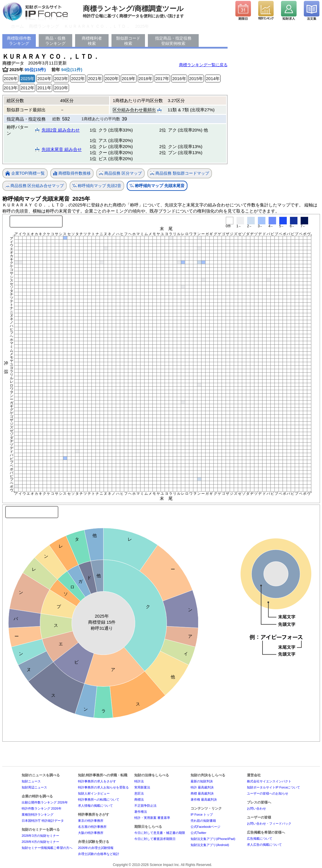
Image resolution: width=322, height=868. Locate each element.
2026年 (11, 79)
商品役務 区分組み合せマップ (35, 186)
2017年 (162, 79)
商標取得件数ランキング (19, 41)
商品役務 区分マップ (120, 173)
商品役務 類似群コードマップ (180, 173)
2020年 (112, 79)
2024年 (44, 79)
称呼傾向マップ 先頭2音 (97, 186)
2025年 (142, 26)
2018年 (146, 79)
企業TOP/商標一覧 (25, 174)
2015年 (196, 79)
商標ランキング (44, 26)
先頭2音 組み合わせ (61, 130)
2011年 (44, 88)
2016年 (179, 79)
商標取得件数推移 (72, 173)
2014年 (213, 79)
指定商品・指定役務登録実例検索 (173, 41)
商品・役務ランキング (55, 41)
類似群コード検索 (128, 41)
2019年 (129, 79)
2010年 (61, 88)
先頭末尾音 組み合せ (62, 149)
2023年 (61, 79)
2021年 (95, 79)
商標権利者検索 (92, 41)
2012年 (27, 88)
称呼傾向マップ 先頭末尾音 (157, 186)
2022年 (78, 79)
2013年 (11, 88)
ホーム (17, 26)
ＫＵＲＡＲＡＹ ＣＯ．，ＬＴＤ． (97, 26)
